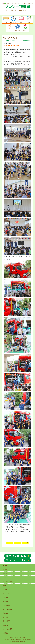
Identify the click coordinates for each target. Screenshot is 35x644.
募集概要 (6, 601)
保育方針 (6, 570)
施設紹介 (6, 613)
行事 (4, 585)
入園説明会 (6, 605)
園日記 (5, 589)
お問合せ (6, 633)
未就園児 (6, 625)
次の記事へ (25, 544)
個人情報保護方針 (8, 581)
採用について (29, 10)
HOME (17, 544)
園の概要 (21, 10)
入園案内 (6, 597)
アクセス (4, 10)
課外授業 (6, 617)
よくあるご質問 (13, 10)
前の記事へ (9, 544)
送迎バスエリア (8, 609)
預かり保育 (6, 621)
